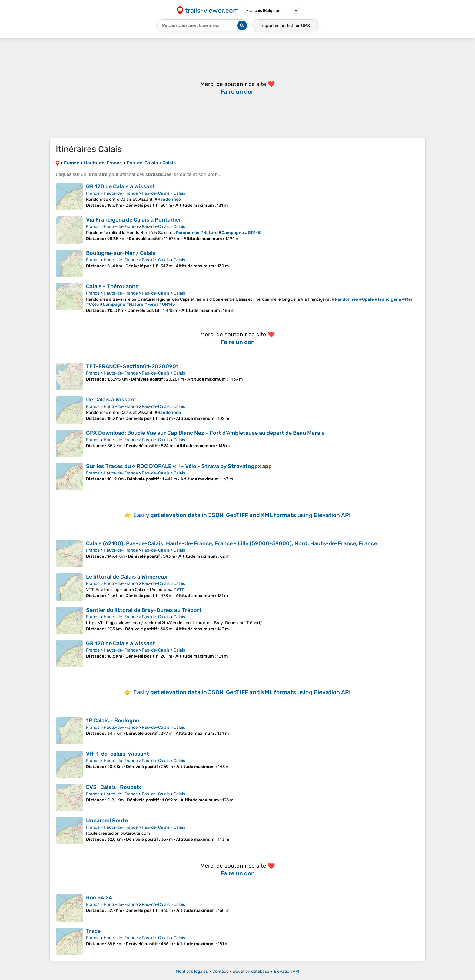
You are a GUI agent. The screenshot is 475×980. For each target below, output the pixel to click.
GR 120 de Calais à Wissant (121, 186)
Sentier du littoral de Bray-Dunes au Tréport (144, 610)
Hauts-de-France (121, 193)
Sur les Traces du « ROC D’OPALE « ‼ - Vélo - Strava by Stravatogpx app (179, 466)
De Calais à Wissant (111, 400)
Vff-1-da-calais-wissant (118, 754)
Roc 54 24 (99, 898)
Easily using (242, 515)
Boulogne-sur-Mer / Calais (121, 253)
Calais (179, 193)
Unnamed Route (107, 820)
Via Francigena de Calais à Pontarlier (134, 220)
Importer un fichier (285, 25)
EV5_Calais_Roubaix (114, 787)
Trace (93, 931)
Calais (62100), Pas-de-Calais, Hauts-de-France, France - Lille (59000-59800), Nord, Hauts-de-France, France (231, 543)
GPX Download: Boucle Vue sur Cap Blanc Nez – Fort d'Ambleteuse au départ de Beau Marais (205, 433)
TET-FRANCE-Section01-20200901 (132, 366)
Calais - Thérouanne (112, 286)
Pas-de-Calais (156, 193)
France (93, 193)
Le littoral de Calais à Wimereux (127, 577)
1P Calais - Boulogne (113, 721)
